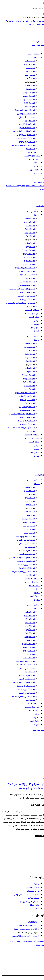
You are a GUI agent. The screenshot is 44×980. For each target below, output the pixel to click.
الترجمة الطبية (37, 849)
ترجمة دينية (29, 89)
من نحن (35, 163)
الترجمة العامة (28, 106)
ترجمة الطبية (28, 71)
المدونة (35, 166)
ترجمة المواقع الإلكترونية (23, 110)
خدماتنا (35, 57)
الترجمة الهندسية (27, 92)
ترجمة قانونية (28, 64)
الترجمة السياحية (36, 846)
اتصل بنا (35, 173)
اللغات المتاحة (33, 159)
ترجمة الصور (29, 149)
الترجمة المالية (37, 853)
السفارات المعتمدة (31, 152)
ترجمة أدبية (29, 78)
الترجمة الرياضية (27, 96)
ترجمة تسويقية (27, 99)
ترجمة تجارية (28, 82)
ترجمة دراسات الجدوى (25, 128)
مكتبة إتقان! (33, 170)
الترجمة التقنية (28, 103)
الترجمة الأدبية (37, 856)
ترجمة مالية (29, 68)
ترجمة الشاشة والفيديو (24, 114)
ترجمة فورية (28, 121)
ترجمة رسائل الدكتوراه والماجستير (21, 131)
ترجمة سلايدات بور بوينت (24, 135)
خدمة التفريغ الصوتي (25, 117)
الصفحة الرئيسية (32, 54)
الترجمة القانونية (36, 842)
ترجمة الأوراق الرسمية (25, 138)
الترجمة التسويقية (36, 863)
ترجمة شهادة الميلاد (25, 124)
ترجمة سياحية (28, 85)
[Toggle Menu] (42, 49)
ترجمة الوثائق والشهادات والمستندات (19, 145)
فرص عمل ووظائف (31, 156)
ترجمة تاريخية (28, 75)
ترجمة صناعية (28, 61)
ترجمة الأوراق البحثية (25, 142)
